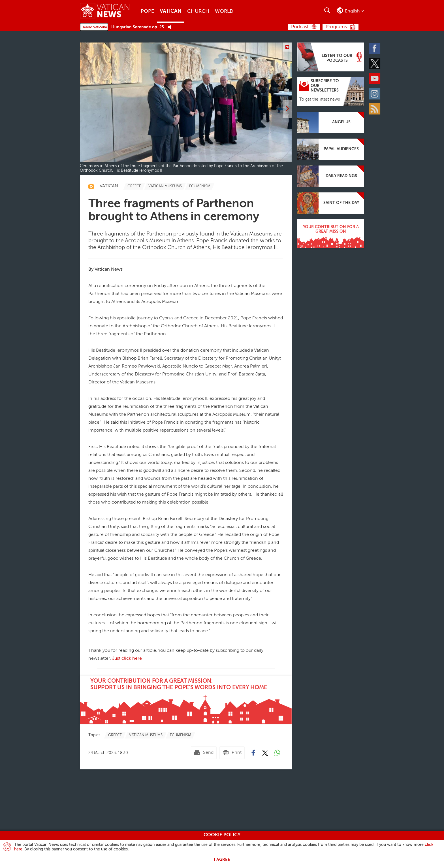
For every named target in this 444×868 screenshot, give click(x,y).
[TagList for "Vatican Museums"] (165, 186)
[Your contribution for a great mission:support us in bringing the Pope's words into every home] (186, 700)
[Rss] (375, 109)
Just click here (126, 659)
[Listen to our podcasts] (331, 57)
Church (198, 11)
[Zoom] (287, 47)
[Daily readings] (331, 176)
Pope (147, 11)
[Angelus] (331, 122)
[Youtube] (375, 78)
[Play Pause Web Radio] (171, 27)
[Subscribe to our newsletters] (331, 92)
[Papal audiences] (331, 149)
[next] (287, 109)
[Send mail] (204, 753)
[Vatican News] (109, 11)
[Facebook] (375, 48)
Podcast (300, 27)
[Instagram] (375, 94)
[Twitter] (375, 63)
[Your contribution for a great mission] (331, 234)
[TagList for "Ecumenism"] (200, 186)
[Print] (232, 753)
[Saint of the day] (331, 203)
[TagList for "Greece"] (134, 186)
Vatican (171, 11)
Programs (336, 27)
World (224, 11)
